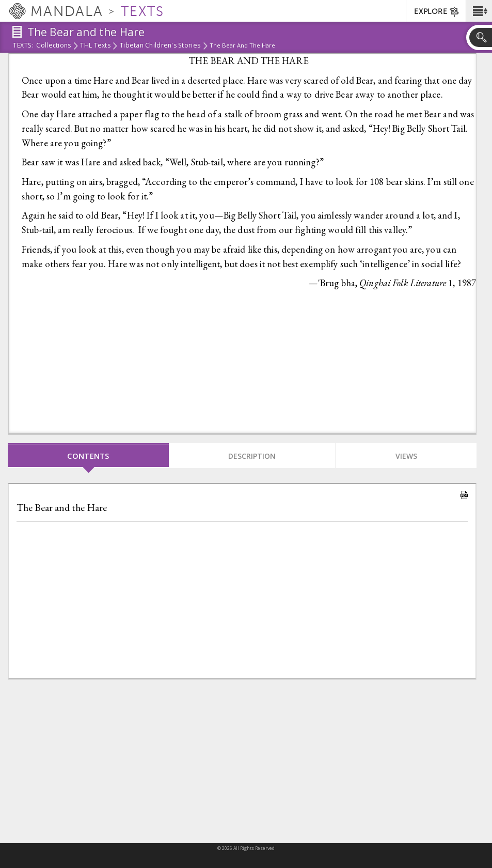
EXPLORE (437, 12)
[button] (479, 11)
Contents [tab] (88, 456)
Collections (53, 46)
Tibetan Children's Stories (160, 46)
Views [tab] (406, 456)
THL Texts (95, 46)
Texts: (23, 46)
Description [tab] (252, 456)
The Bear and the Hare (62, 508)
